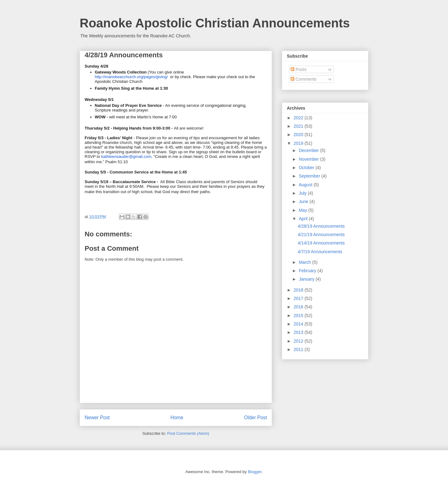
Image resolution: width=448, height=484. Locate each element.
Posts (299, 69)
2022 (299, 118)
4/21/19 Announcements (321, 235)
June (304, 202)
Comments (304, 79)
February (308, 271)
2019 (299, 143)
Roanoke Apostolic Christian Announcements (215, 23)
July (303, 193)
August (306, 185)
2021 (299, 126)
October (307, 168)
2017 (299, 298)
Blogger (254, 472)
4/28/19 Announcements (321, 226)
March (305, 262)
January (307, 279)
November (309, 159)
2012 (299, 341)
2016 (299, 307)
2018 (299, 290)
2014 (299, 324)
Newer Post (97, 418)
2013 (299, 332)
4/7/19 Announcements (320, 252)
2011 (299, 349)
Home (177, 418)
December (309, 150)
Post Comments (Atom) (188, 433)
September (310, 176)
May (303, 210)
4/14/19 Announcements (321, 243)
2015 (299, 316)
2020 (299, 135)
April (304, 219)
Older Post (255, 418)
